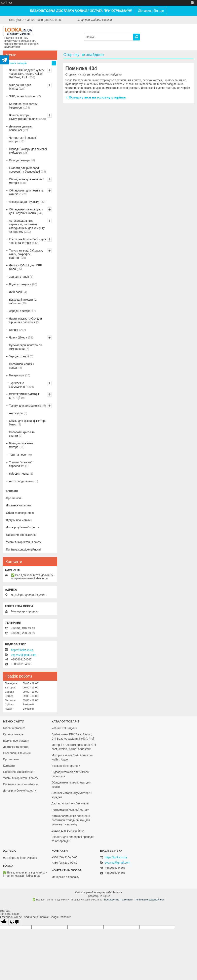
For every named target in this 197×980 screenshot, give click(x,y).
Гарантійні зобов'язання (22, 535)
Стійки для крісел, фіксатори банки (28, 423)
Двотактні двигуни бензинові (21, 128)
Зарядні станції (19, 277)
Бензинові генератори (66, 766)
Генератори (17, 375)
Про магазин (14, 498)
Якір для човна (19, 474)
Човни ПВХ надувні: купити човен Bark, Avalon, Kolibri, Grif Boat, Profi (27, 74)
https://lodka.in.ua (22, 650)
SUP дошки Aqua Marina (20, 87)
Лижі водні (16, 292)
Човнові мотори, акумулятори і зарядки (24, 117)
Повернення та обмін (17, 753)
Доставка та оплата (19, 505)
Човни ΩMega (18, 337)
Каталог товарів (16, 63)
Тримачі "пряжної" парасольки (21, 464)
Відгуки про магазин (19, 520)
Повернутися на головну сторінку (97, 97)
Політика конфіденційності (23, 550)
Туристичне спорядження (18, 385)
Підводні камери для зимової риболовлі (28, 151)
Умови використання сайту (24, 542)
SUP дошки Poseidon (23, 96)
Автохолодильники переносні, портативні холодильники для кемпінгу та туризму (27, 226)
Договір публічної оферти (23, 527)
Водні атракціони (20, 284)
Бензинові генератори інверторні (23, 106)
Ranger (14, 330)
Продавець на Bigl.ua (98, 896)
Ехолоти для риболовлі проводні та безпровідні (24, 170)
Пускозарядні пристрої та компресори (26, 347)
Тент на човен (18, 455)
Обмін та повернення (20, 513)
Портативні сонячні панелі (22, 366)
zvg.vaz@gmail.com (24, 655)
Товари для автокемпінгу (25, 406)
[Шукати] (136, 37)
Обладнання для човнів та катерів (26, 192)
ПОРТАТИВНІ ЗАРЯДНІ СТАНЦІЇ (24, 396)
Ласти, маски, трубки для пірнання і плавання (25, 320)
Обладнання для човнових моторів (26, 181)
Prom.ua (117, 892)
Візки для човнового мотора (22, 445)
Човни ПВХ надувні (64, 728)
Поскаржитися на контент (118, 900)
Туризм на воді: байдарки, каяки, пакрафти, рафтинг (26, 254)
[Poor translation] (15, 922)
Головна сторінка (14, 728)
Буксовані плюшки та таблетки (23, 301)
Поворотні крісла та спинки (22, 434)
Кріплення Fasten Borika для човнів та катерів (28, 241)
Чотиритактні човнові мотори (23, 140)
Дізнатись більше (151, 11)
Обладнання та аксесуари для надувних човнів (26, 211)
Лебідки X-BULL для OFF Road (25, 267)
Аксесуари (16, 413)
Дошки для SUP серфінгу (68, 831)
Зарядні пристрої (20, 311)
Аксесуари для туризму (24, 202)
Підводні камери (20, 160)
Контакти (12, 491)
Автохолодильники (21, 481)
